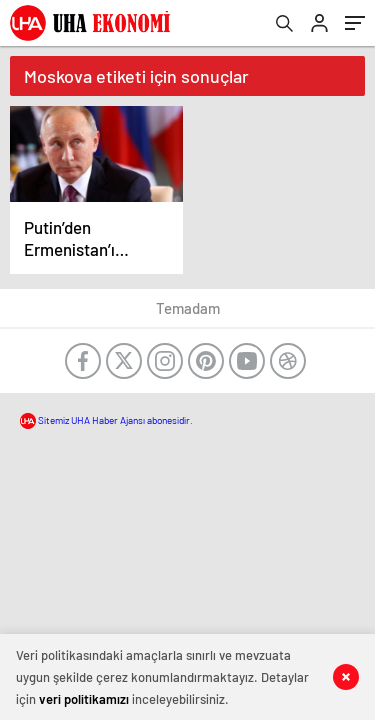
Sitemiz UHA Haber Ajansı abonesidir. (106, 420)
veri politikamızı (84, 699)
